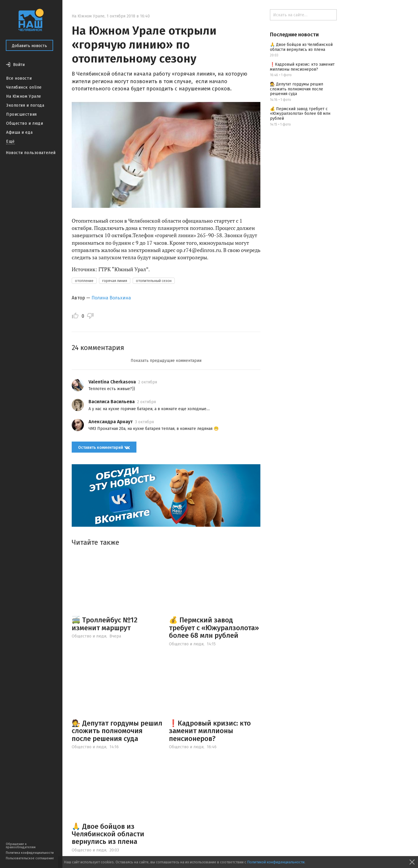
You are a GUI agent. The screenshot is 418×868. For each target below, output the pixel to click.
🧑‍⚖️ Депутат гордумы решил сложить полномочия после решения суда (117, 731)
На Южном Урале (24, 96)
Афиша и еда (19, 132)
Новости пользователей (31, 153)
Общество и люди (25, 123)
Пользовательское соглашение (30, 858)
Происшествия (21, 114)
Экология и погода (25, 105)
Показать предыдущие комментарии (166, 361)
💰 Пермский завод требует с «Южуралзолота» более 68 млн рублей (214, 628)
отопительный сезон (154, 281)
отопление (84, 281)
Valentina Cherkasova (112, 382)
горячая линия (115, 281)
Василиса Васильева (112, 402)
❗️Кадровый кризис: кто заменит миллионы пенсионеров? (210, 731)
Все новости (19, 78)
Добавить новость (29, 46)
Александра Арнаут (111, 422)
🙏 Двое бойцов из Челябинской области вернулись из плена (108, 834)
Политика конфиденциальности (30, 853)
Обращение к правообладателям (21, 846)
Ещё (10, 141)
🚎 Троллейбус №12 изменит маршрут (105, 624)
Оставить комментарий (104, 448)
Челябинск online (24, 87)
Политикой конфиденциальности (276, 862)
